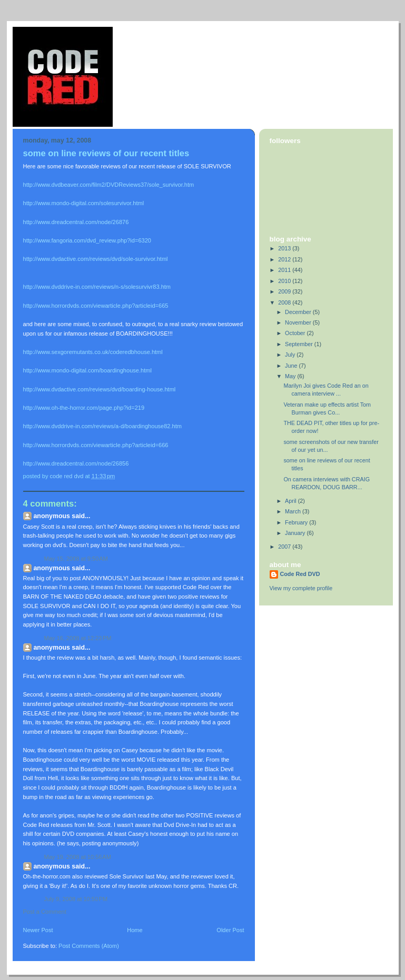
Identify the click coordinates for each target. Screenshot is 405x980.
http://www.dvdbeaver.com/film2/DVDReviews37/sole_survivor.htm (109, 185)
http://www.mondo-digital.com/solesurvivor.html (84, 203)
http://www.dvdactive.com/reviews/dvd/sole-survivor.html (96, 259)
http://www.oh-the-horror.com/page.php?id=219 (84, 408)
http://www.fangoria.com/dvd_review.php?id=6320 (87, 240)
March (294, 511)
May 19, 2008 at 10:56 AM (78, 857)
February (297, 522)
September (300, 344)
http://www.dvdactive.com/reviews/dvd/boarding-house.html (100, 389)
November (299, 322)
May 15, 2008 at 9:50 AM (76, 559)
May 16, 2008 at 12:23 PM (78, 638)
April (292, 501)
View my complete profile (301, 588)
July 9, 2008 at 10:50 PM (76, 899)
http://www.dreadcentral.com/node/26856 (76, 463)
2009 (285, 291)
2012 (285, 259)
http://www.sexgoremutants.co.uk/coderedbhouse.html (93, 352)
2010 (285, 281)
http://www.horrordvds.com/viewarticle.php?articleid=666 (96, 445)
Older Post (230, 930)
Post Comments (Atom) (89, 946)
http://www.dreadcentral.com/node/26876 (76, 222)
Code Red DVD (300, 574)
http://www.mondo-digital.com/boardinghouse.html (87, 370)
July (291, 355)
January (296, 533)
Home (135, 930)
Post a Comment (45, 912)
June (292, 366)
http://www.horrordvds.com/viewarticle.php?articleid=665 (96, 306)
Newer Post (38, 930)
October (296, 333)
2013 (285, 248)
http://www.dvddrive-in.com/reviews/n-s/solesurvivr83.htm (97, 287)
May (291, 376)
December (299, 312)
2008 (285, 302)
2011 (285, 270)
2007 (285, 547)
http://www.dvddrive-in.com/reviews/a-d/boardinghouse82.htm (102, 426)
